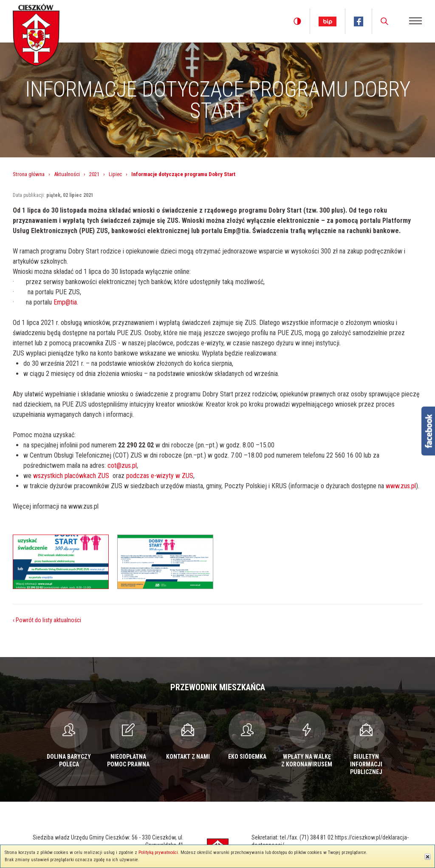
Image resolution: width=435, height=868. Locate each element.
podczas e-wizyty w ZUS (160, 476)
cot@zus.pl (122, 465)
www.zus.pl (401, 486)
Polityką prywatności (158, 852)
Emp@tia (65, 302)
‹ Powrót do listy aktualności (47, 620)
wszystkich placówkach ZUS (71, 476)
